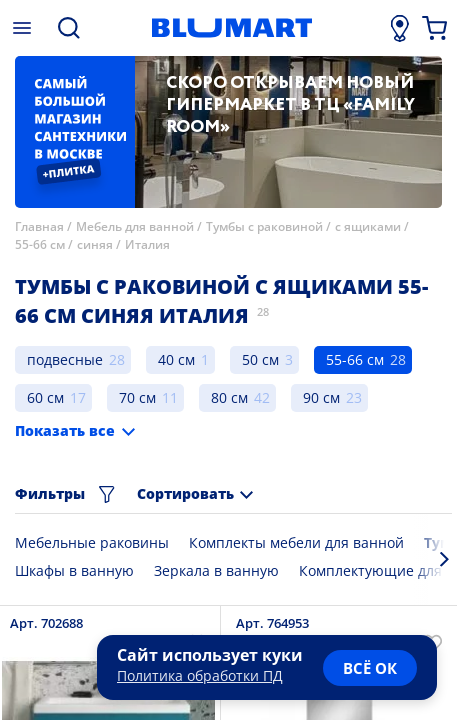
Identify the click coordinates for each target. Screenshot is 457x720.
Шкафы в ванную (74, 570)
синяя (95, 244)
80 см (229, 397)
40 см (176, 359)
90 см (321, 397)
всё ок (370, 668)
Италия (147, 244)
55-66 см (40, 244)
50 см (260, 359)
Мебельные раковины (92, 542)
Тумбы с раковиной (264, 226)
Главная (39, 226)
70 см (137, 397)
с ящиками (368, 226)
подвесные (65, 359)
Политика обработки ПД (200, 675)
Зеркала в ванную (216, 570)
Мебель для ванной (135, 226)
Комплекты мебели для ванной (296, 542)
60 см (45, 397)
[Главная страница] (231, 28)
